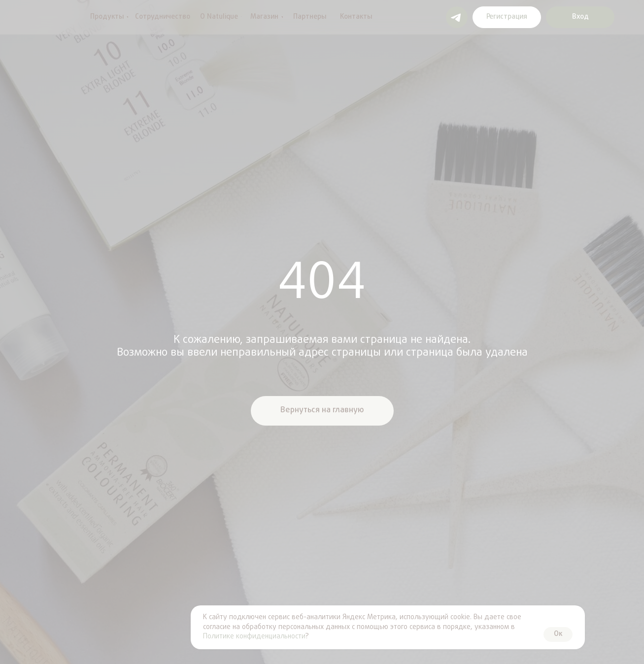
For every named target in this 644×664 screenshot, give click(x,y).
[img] (37, 17)
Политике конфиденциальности (254, 637)
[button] (507, 17)
